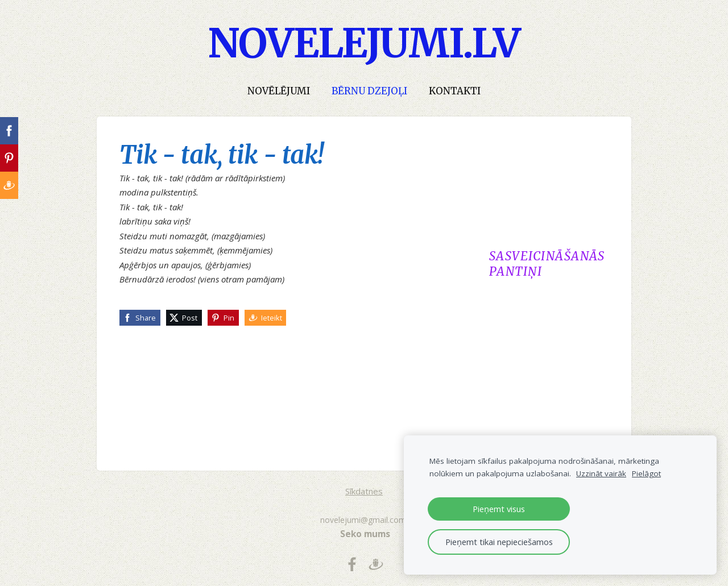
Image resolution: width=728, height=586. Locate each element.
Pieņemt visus (499, 509)
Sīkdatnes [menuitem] (364, 491)
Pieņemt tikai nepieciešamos (499, 542)
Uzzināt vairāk (601, 473)
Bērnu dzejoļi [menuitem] (369, 91)
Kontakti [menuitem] (455, 91)
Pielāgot (646, 473)
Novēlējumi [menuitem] (279, 91)
